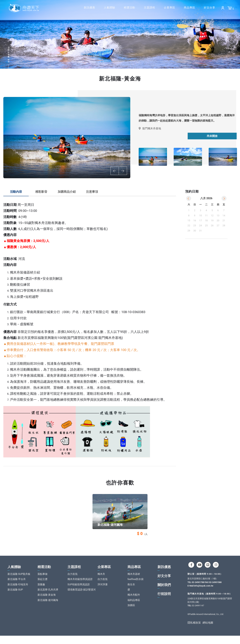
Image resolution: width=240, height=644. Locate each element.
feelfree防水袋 (135, 584)
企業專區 (169, 8)
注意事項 (92, 192)
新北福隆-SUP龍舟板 (19, 578)
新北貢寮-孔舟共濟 (48, 594)
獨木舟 (101, 578)
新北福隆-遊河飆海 (48, 605)
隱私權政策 (194, 627)
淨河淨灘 (102, 589)
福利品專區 (134, 605)
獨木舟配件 (134, 599)
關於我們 (164, 589)
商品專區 (189, 8)
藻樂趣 (41, 589)
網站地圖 (208, 627)
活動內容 (16, 192)
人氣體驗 (109, 8)
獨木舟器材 (134, 578)
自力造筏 (72, 578)
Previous (115, 171)
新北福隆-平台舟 (17, 584)
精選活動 (129, 8)
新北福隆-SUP (15, 594)
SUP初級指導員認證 (79, 589)
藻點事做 (42, 578)
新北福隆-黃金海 (47, 599)
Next (123, 171)
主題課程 (149, 8)
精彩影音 (41, 192)
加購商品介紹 (67, 192)
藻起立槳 (42, 584)
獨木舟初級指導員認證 (80, 584)
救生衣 (131, 589)
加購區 (131, 610)
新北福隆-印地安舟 (18, 589)
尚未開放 (212, 136)
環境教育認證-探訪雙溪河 (82, 594)
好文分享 (209, 8)
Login (223, 8)
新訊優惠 (89, 8)
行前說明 (164, 598)
